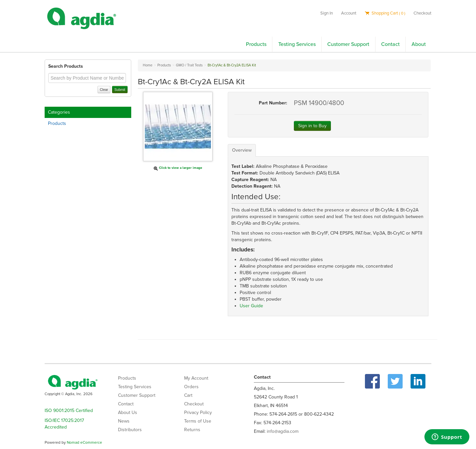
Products (256, 44)
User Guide (251, 306)
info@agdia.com (283, 431)
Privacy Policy (198, 412)
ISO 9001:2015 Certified (69, 411)
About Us (128, 412)
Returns (192, 430)
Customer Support (348, 44)
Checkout (422, 13)
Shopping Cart (385, 13)
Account (349, 13)
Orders (191, 387)
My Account (196, 378)
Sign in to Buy (312, 126)
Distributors (130, 430)
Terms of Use (198, 421)
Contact (390, 44)
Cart (188, 395)
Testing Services (297, 44)
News (124, 421)
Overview (242, 150)
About (419, 44)
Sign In (327, 13)
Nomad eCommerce (84, 442)
